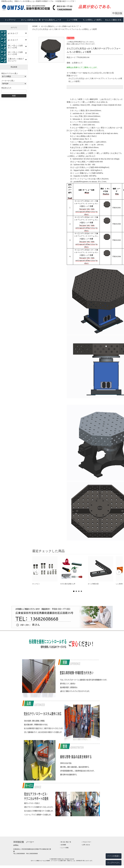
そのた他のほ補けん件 (68, 584)
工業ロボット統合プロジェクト (16, 60)
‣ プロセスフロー (86, 842)
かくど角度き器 (93, 584)
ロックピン (36, 584)
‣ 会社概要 (63, 845)
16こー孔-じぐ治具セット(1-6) (15, 53)
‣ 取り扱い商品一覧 (66, 842)
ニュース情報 (72, 20)
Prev (36, 572)
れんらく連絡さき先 (113, 20)
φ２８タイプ (13, 33)
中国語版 (117, 13)
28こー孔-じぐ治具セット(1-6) (15, 47)
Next (119, 572)
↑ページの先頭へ (114, 856)
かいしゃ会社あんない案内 (31, 22)
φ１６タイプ (13, 40)
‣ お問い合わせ (86, 845)
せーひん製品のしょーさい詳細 (51, 22)
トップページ (10, 20)
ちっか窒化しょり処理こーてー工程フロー (93, 22)
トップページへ (113, 863)
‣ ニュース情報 (64, 848)
